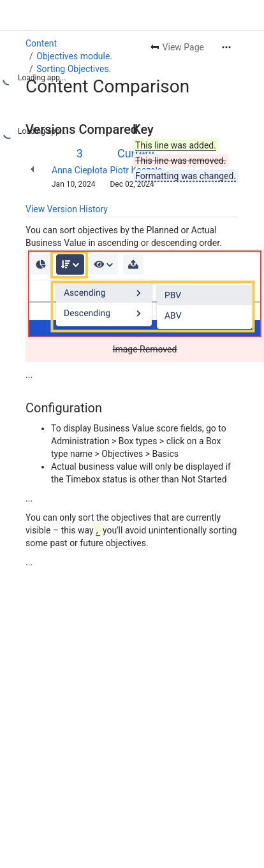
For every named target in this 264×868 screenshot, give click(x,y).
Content (41, 43)
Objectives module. (74, 56)
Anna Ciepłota (79, 170)
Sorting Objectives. (74, 69)
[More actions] (226, 47)
